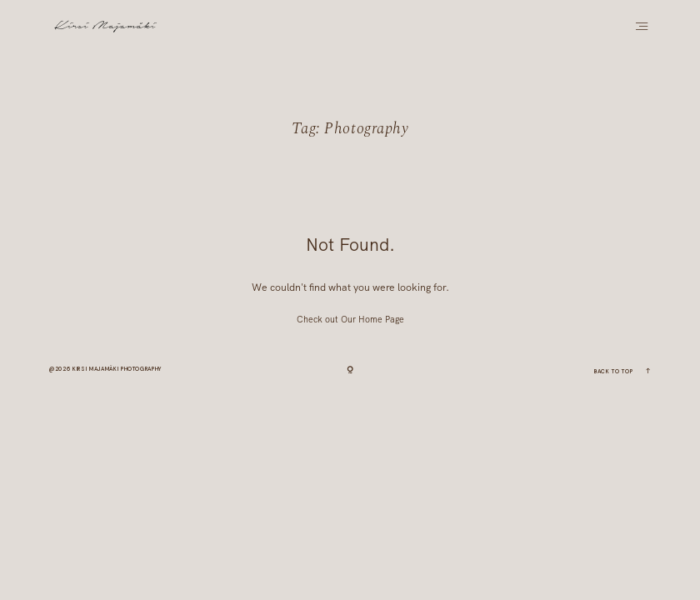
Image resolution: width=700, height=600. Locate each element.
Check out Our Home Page (350, 319)
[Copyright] (350, 371)
